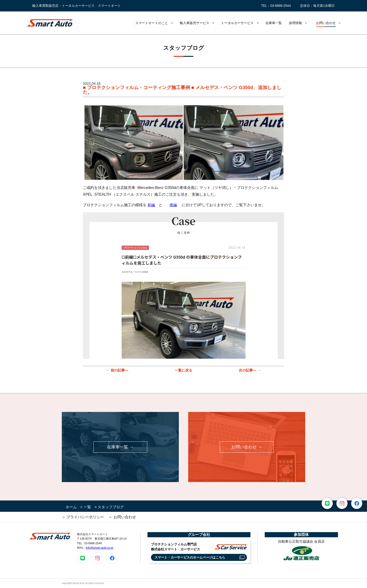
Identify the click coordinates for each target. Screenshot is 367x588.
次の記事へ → (250, 370)
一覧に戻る (183, 370)
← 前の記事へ (117, 370)
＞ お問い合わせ (122, 517)
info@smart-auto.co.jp (99, 548)
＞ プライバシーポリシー (83, 517)
